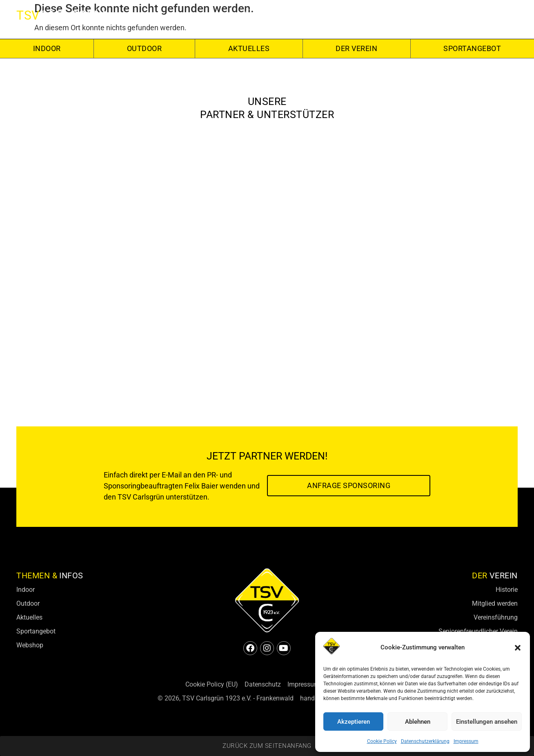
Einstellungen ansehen (487, 722)
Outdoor (145, 48)
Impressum (466, 741)
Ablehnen (418, 722)
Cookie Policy (382, 741)
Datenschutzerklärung (425, 741)
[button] (518, 648)
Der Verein (356, 48)
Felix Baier (201, 486)
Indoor (47, 48)
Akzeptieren (354, 722)
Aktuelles (249, 48)
